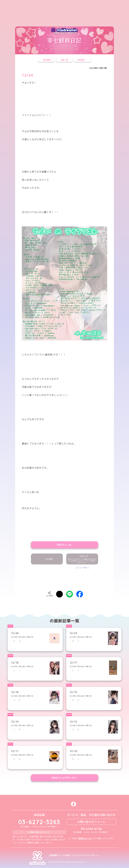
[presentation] (64, 579)
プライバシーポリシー (89, 855)
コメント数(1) (82, 568)
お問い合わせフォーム (91, 822)
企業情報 (53, 855)
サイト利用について (68, 855)
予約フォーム (85, 838)
